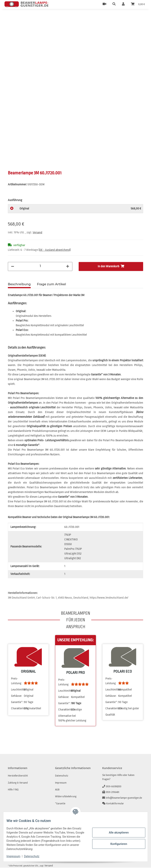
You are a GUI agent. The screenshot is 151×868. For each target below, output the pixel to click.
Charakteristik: (17, 709)
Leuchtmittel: (17, 690)
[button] (114, 4)
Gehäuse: (17, 696)
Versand (37, 233)
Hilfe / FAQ (13, 790)
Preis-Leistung (16, 681)
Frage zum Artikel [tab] (52, 285)
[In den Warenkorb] (11, 17)
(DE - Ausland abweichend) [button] (55, 250)
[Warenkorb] (138, 4)
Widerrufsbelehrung (66, 797)
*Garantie (60, 804)
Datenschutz (35, 856)
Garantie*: (17, 703)
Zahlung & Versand (18, 783)
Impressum (17, 856)
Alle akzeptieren (116, 833)
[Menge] (40, 266)
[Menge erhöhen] (68, 267)
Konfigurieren (116, 844)
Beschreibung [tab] (19, 285)
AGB (57, 790)
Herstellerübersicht (18, 776)
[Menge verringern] (13, 267)
